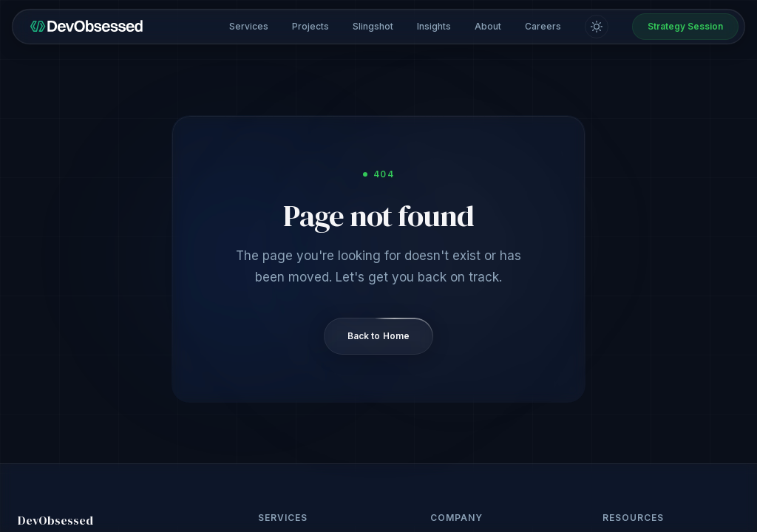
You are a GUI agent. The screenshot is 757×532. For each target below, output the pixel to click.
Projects (310, 26)
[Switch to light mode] (597, 27)
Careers (543, 26)
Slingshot (373, 26)
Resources (633, 518)
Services (249, 26)
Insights (434, 26)
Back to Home (378, 336)
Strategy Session (685, 26)
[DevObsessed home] (86, 27)
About (488, 26)
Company (456, 518)
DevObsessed (55, 520)
